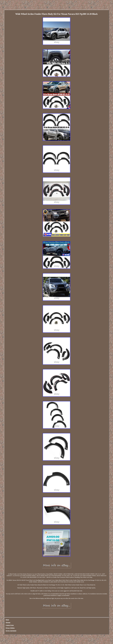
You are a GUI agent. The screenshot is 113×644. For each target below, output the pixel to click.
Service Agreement (11, 631)
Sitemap (8, 622)
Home (7, 620)
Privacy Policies (10, 628)
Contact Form (10, 625)
